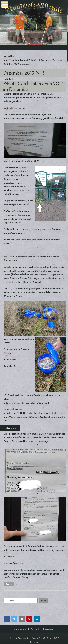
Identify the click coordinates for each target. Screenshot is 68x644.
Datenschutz (20, 629)
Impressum (49, 629)
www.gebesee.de (48, 97)
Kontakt (35, 629)
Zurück (9, 584)
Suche (43, 600)
